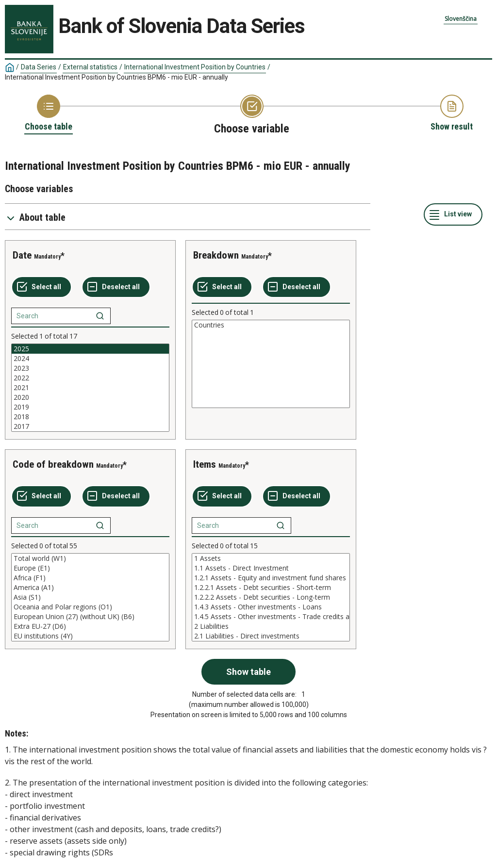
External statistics (90, 67)
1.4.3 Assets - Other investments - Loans (271, 607)
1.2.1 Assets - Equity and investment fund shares (271, 578)
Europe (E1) (90, 568)
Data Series (39, 67)
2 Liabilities (271, 626)
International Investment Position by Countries (195, 67)
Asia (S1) (90, 597)
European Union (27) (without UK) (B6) (90, 617)
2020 (90, 397)
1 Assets (271, 558)
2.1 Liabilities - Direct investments (271, 636)
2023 (90, 368)
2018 (90, 417)
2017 (90, 426)
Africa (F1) (90, 578)
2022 (90, 378)
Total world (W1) (90, 558)
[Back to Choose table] (49, 114)
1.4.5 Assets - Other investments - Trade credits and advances (271, 617)
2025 (90, 349)
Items (205, 464)
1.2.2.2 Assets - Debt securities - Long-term (271, 597)
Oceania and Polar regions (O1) (90, 607)
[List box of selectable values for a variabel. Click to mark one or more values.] (90, 388)
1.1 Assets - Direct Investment (271, 568)
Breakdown (216, 255)
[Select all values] (41, 287)
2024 (90, 359)
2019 (90, 407)
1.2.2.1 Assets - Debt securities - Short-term (271, 588)
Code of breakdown (53, 464)
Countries (271, 325)
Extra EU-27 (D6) (90, 626)
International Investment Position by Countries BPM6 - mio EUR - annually (116, 77)
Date (22, 255)
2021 (90, 388)
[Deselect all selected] (116, 287)
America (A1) (90, 588)
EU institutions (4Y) (90, 636)
